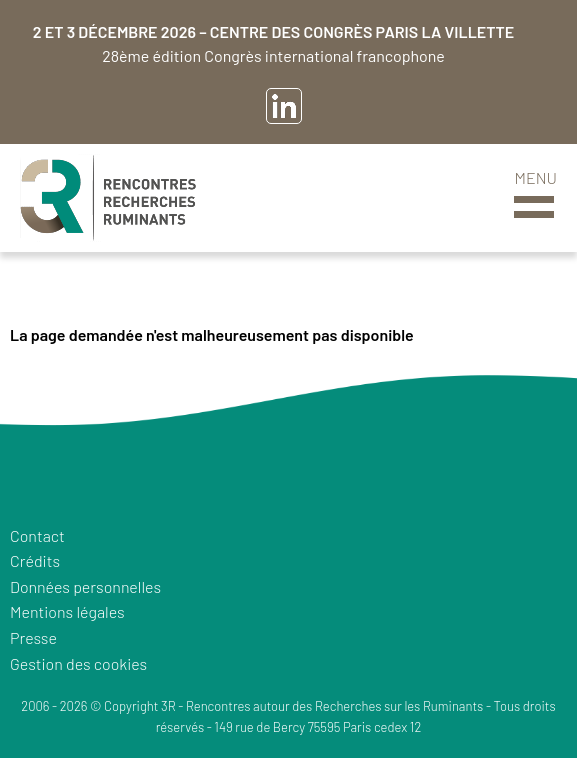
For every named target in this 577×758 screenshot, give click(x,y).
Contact (37, 535)
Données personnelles (85, 586)
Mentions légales (67, 611)
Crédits (35, 560)
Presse (33, 637)
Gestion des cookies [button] (78, 663)
